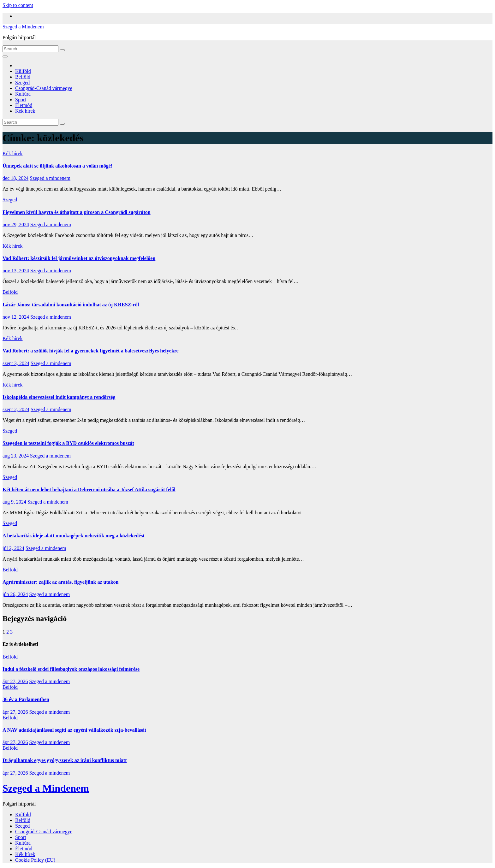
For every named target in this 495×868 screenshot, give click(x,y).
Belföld (23, 77)
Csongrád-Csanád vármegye (44, 88)
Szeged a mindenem (50, 178)
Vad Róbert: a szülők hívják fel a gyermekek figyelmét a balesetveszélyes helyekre (91, 351)
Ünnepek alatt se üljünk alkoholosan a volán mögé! (57, 166)
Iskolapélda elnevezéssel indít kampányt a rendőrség (59, 397)
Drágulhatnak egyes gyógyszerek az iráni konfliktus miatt (65, 760)
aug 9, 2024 (14, 502)
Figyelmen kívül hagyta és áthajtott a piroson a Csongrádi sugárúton (77, 212)
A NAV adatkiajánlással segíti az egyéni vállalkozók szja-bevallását (74, 730)
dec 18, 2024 (15, 178)
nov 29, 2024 (16, 224)
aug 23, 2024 (16, 456)
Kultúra (23, 94)
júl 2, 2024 (13, 548)
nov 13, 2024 (16, 271)
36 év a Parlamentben (26, 699)
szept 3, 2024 (16, 363)
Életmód (24, 105)
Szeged (22, 83)
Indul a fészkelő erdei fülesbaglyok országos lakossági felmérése (71, 669)
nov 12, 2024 (16, 317)
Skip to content (18, 5)
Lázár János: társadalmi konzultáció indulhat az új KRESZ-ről (71, 305)
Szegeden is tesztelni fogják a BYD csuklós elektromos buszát (68, 443)
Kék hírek (25, 111)
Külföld (23, 71)
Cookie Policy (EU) (35, 860)
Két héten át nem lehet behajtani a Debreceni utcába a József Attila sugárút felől (89, 490)
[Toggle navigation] (5, 56)
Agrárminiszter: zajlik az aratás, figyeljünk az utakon (61, 582)
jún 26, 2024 (15, 594)
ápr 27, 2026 (15, 681)
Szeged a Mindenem (23, 27)
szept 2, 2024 (16, 409)
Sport (21, 100)
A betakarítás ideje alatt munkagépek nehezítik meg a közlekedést (74, 536)
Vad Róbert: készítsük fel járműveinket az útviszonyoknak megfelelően (79, 258)
